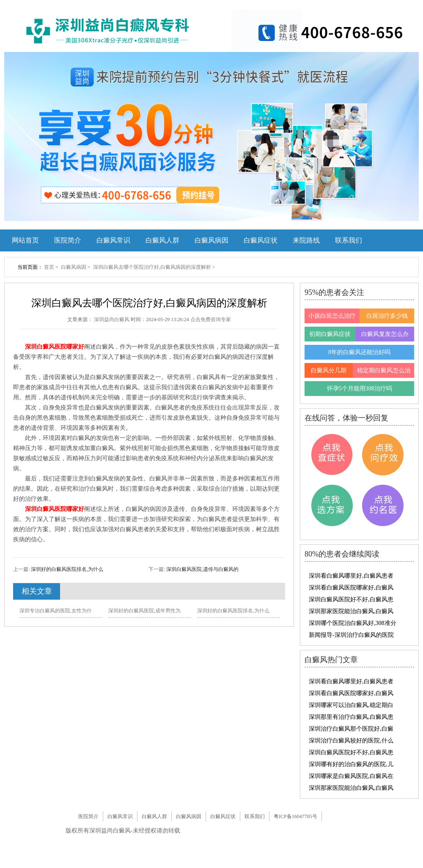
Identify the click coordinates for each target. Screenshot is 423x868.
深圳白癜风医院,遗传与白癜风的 (202, 569)
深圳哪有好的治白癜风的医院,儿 (351, 764)
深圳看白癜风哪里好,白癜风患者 (351, 576)
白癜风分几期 (329, 370)
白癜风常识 (113, 240)
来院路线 (306, 240)
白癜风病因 (211, 240)
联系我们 (349, 240)
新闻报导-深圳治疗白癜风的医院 (351, 635)
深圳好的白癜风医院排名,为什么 (66, 569)
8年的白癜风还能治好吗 (359, 352)
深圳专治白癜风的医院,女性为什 (56, 611)
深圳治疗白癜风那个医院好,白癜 (351, 729)
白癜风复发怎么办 (385, 334)
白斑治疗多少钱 (387, 316)
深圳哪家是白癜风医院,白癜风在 (351, 776)
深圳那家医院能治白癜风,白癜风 (351, 611)
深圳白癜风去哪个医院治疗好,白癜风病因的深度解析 (153, 267)
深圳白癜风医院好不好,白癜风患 (351, 599)
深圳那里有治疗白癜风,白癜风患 (351, 717)
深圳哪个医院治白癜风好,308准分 (353, 623)
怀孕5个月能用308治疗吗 (360, 389)
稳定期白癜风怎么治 (384, 370)
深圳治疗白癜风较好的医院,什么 (351, 741)
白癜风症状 (261, 240)
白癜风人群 (162, 240)
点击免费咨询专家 (211, 319)
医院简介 (68, 240)
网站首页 (25, 240)
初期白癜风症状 (330, 334)
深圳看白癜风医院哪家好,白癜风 (351, 588)
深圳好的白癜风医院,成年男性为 (144, 611)
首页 (49, 267)
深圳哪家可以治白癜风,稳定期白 (351, 705)
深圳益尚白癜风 (112, 319)
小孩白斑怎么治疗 (332, 316)
